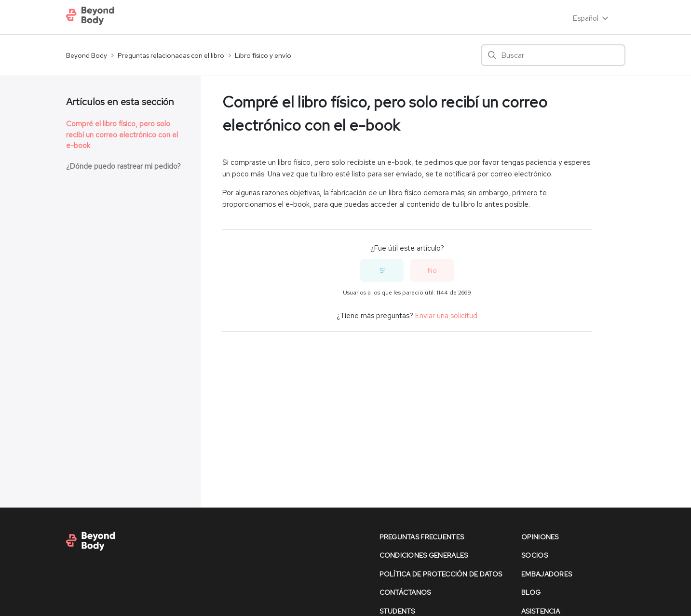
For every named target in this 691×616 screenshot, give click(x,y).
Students (397, 611)
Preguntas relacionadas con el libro (171, 55)
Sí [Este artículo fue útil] (382, 270)
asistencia (541, 611)
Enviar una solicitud (446, 316)
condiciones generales (424, 555)
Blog (531, 592)
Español (591, 18)
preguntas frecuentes (422, 537)
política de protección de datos (441, 574)
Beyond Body (87, 55)
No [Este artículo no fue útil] (432, 270)
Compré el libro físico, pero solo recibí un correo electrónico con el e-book (122, 135)
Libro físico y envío (263, 55)
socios (535, 555)
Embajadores (547, 574)
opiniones (540, 537)
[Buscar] (553, 55)
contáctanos (405, 592)
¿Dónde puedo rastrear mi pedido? (123, 166)
